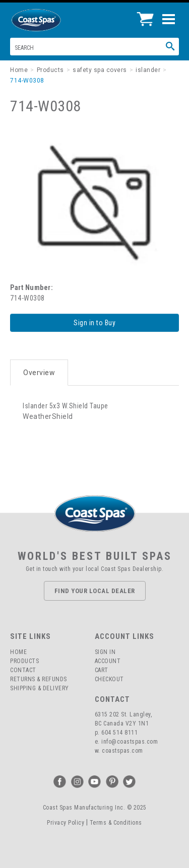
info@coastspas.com (130, 742)
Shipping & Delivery (40, 688)
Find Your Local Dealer (95, 591)
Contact (23, 670)
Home (18, 652)
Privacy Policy (66, 823)
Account (108, 661)
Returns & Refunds (39, 679)
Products (24, 661)
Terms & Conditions (116, 823)
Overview (39, 373)
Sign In (105, 652)
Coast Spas (53, 20)
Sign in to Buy (94, 323)
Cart (102, 670)
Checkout (109, 679)
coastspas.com (122, 751)
